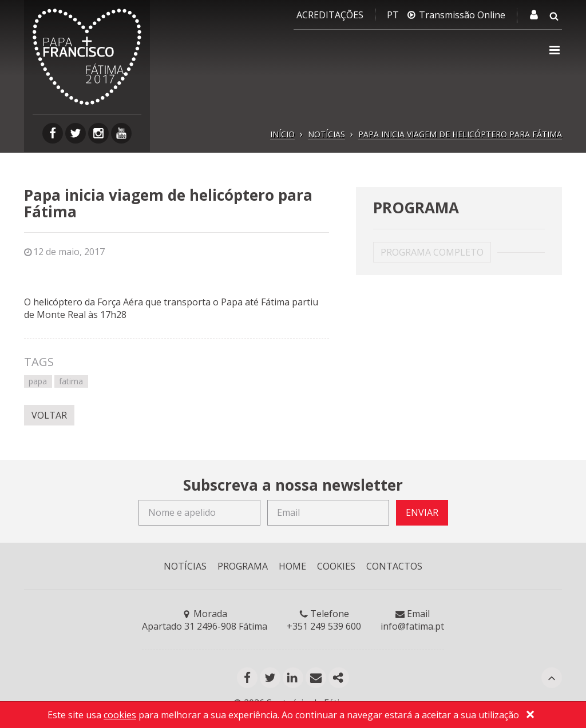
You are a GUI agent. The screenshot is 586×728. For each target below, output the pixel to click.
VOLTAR (49, 415)
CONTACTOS (394, 566)
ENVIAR (422, 512)
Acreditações (330, 15)
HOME (292, 566)
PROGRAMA (243, 566)
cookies (120, 715)
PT (393, 15)
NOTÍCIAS (326, 134)
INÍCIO (282, 134)
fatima (71, 381)
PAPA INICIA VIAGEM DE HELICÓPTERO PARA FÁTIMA (460, 134)
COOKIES (336, 566)
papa (38, 381)
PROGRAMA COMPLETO (432, 252)
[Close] (530, 716)
